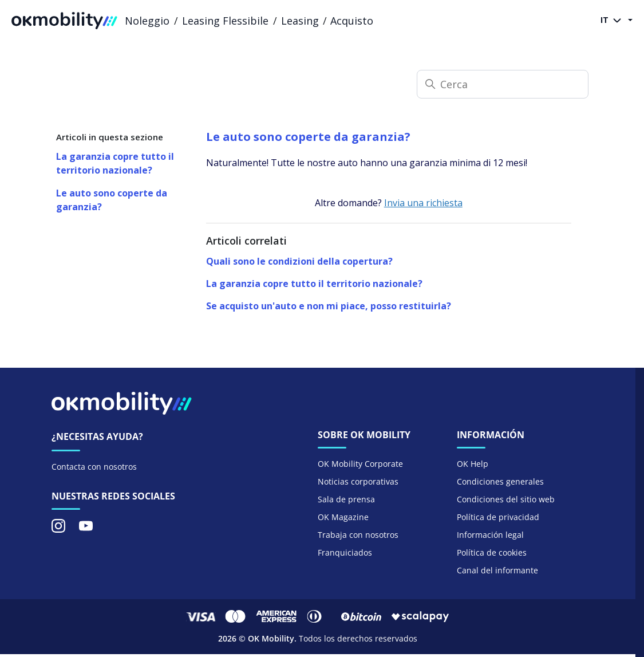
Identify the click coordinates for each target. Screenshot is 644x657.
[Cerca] (503, 84)
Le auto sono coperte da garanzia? (112, 200)
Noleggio (147, 21)
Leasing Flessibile (225, 21)
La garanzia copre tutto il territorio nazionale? (115, 163)
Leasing (300, 21)
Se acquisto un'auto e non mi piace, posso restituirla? (329, 306)
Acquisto (352, 21)
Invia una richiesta (423, 203)
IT (613, 21)
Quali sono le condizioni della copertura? (299, 261)
